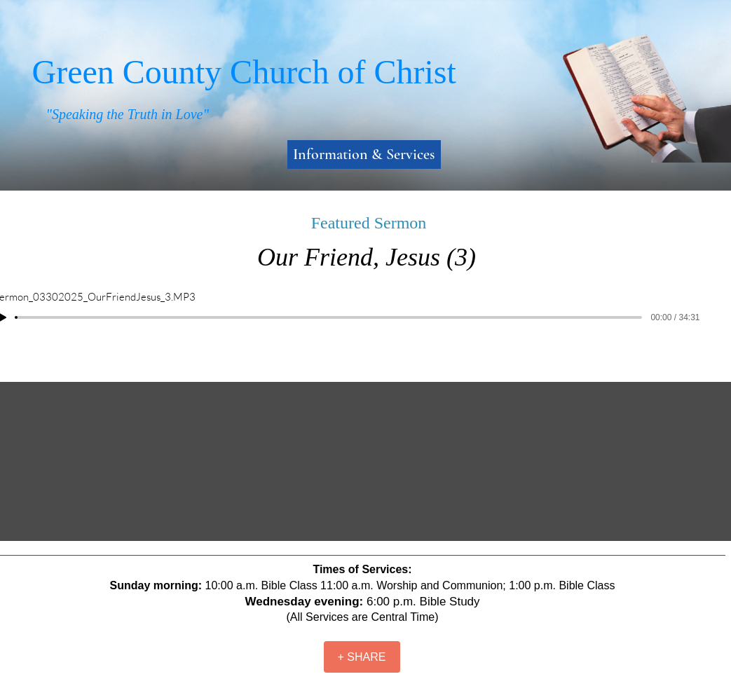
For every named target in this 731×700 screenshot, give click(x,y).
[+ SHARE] (362, 657)
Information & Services (364, 154)
